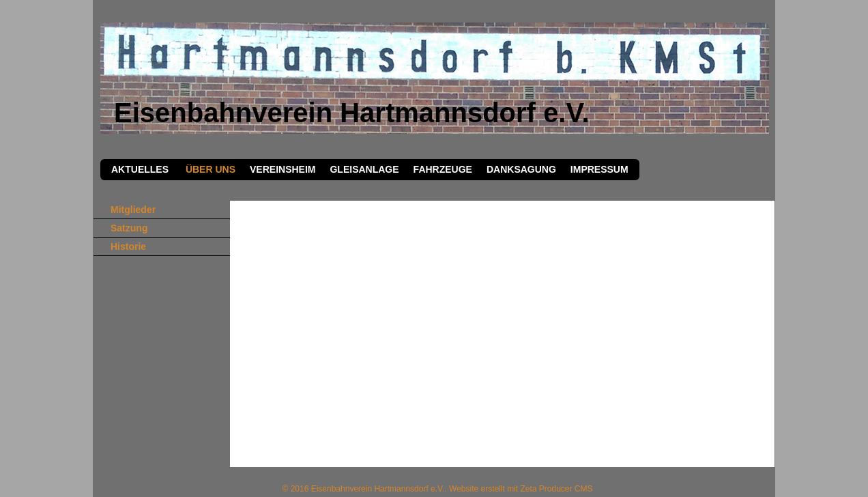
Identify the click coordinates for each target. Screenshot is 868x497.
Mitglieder (133, 210)
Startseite (686, 8)
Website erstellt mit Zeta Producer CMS (521, 489)
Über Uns (209, 169)
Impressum (750, 8)
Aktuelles (140, 169)
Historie (128, 246)
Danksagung (521, 169)
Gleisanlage (364, 169)
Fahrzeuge (443, 169)
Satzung (129, 228)
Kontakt (716, 8)
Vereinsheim (283, 169)
